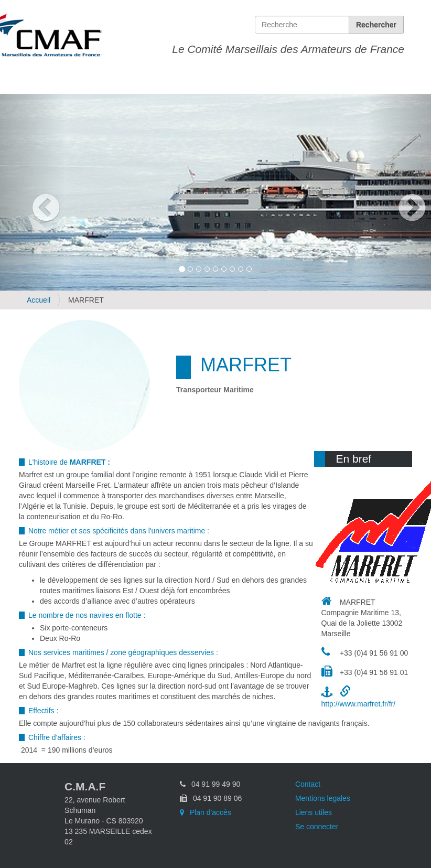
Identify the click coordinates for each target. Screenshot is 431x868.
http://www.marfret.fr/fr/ (359, 704)
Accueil (39, 300)
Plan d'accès (206, 812)
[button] (32, 192)
